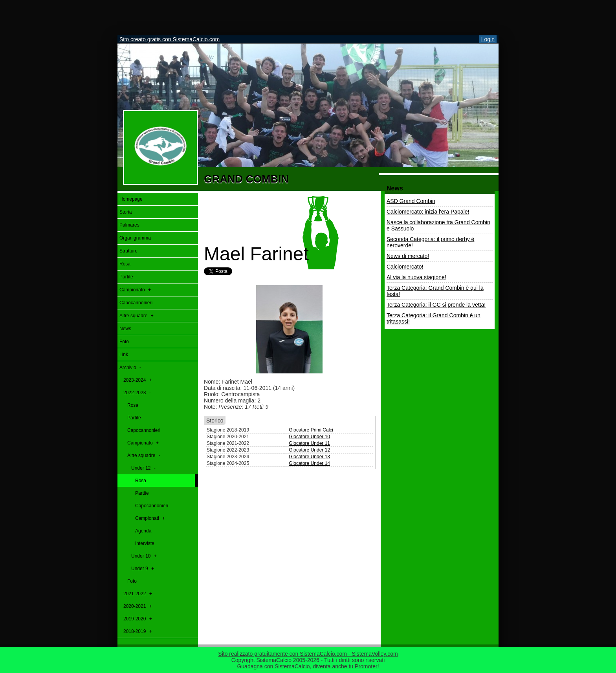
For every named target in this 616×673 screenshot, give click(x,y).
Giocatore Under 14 (309, 463)
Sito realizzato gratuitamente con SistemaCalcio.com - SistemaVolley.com (308, 654)
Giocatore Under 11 (309, 443)
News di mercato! (408, 256)
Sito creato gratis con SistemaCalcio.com (170, 39)
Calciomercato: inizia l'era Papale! (428, 212)
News (395, 188)
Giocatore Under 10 (309, 437)
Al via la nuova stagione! (416, 277)
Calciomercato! (405, 267)
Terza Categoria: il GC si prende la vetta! (436, 305)
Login (488, 39)
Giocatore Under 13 (309, 457)
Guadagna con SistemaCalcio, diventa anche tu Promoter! (308, 666)
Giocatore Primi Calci (311, 430)
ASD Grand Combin (411, 201)
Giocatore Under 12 (309, 450)
